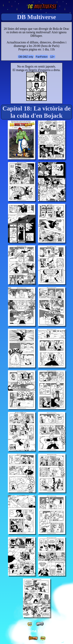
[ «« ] (30, 624)
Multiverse (42, 7)
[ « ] (40, 624)
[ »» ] (43, 638)
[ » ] (33, 638)
